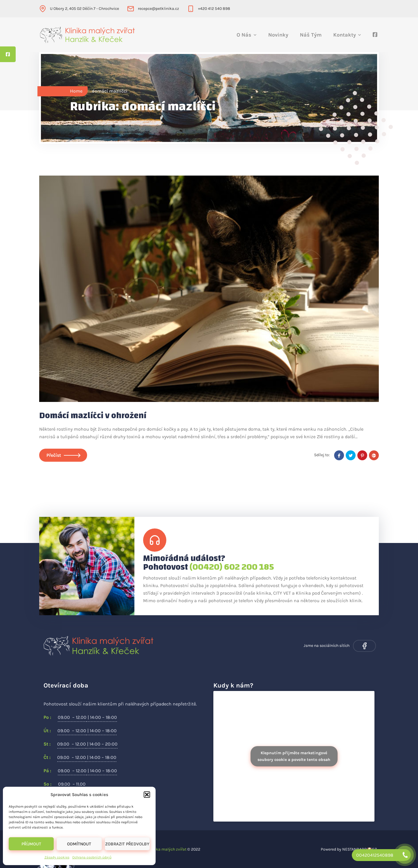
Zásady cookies (57, 857)
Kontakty (345, 35)
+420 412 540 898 (214, 9)
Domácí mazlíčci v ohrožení (93, 415)
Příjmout (31, 844)
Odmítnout (79, 844)
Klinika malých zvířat (167, 849)
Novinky (278, 35)
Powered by (331, 849)
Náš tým (311, 35)
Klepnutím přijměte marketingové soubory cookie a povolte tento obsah (294, 756)
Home (76, 91)
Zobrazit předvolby (127, 844)
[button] (147, 795)
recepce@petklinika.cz (158, 9)
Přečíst (63, 455)
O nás (244, 35)
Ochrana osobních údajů (92, 857)
